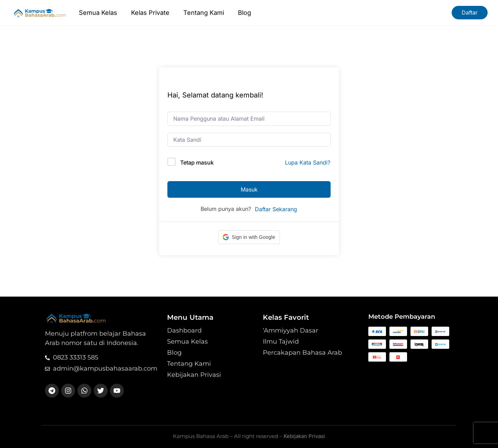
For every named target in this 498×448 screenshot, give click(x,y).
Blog (245, 13)
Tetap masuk (197, 162)
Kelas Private (150, 13)
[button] (249, 237)
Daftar (470, 12)
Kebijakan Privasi (304, 436)
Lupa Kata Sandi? (308, 162)
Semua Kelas (98, 13)
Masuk (249, 189)
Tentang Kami (204, 13)
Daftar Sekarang (276, 209)
